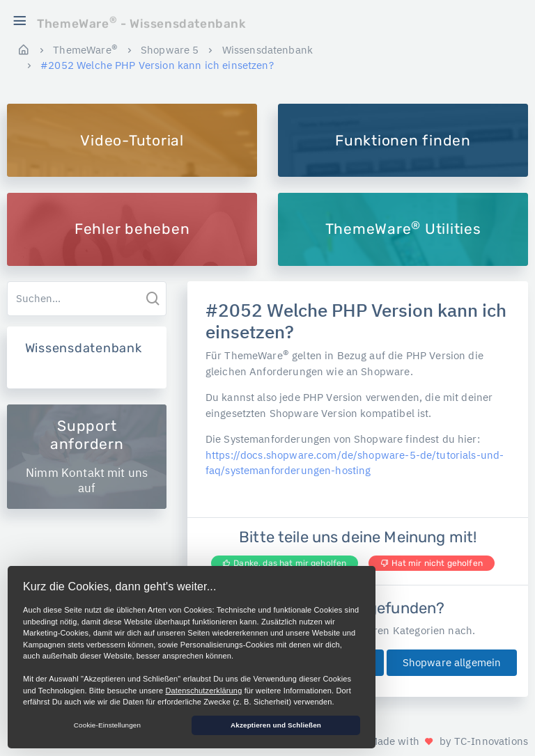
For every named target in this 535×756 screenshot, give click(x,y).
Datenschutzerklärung (203, 691)
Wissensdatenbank (267, 50)
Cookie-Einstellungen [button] (107, 725)
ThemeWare (85, 50)
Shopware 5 (170, 50)
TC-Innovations (491, 741)
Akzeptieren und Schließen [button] (276, 725)
